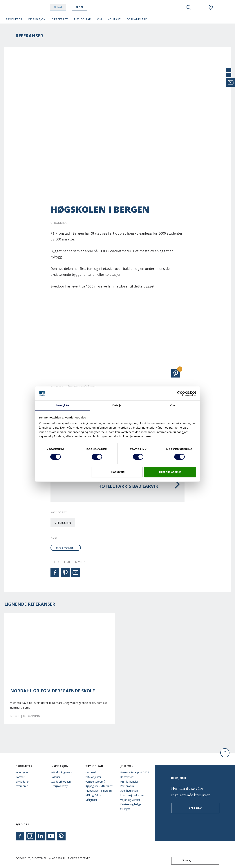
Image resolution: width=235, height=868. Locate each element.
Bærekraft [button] (60, 19)
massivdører (66, 548)
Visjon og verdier (130, 800)
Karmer (20, 777)
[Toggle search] (189, 7)
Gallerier (55, 777)
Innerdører (22, 772)
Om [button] (99, 19)
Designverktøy (59, 786)
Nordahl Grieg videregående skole (53, 691)
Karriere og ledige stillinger (131, 807)
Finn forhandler (129, 782)
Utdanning (63, 523)
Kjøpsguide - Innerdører (99, 791)
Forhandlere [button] (137, 19)
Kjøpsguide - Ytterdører (99, 786)
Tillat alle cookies (170, 472)
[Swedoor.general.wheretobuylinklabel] (211, 7)
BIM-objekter (93, 777)
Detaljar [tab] (117, 406)
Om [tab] (172, 406)
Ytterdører (22, 786)
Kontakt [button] (114, 19)
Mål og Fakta (93, 795)
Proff (85, 7)
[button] (176, 373)
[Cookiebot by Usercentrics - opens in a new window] (180, 393)
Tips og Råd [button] (82, 19)
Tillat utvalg (117, 472)
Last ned (91, 772)
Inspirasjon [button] (37, 19)
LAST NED (195, 808)
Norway (182, 861)
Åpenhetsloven (129, 791)
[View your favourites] (200, 7)
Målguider (91, 800)
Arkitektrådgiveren (61, 772)
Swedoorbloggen (61, 782)
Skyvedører (22, 782)
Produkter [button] (14, 19)
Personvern (127, 786)
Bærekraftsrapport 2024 (135, 772)
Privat (63, 7)
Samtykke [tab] (63, 406)
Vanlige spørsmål (95, 782)
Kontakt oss (127, 777)
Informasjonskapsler (132, 795)
